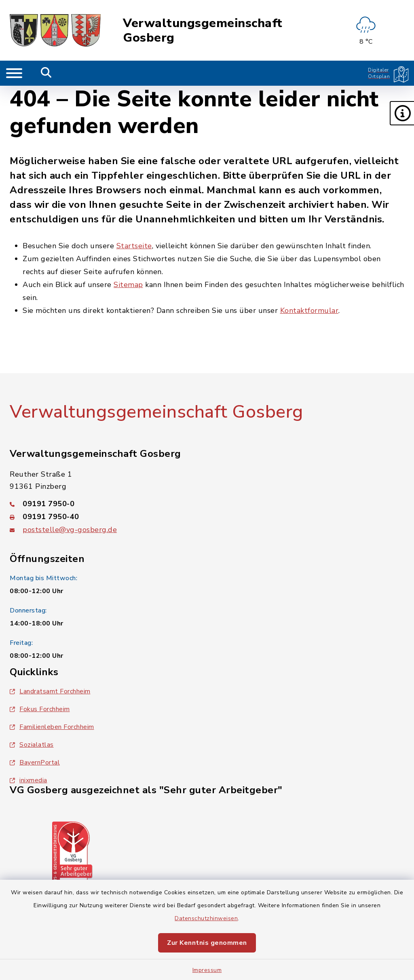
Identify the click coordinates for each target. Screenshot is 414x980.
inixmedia (29, 780)
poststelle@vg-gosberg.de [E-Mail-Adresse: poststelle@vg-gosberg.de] (70, 530)
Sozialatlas (32, 745)
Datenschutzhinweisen (206, 918)
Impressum (207, 970)
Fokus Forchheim (40, 709)
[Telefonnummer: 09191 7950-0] (207, 504)
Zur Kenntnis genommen (207, 943)
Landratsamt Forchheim (50, 691)
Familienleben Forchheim (52, 727)
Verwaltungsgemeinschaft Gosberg (203, 31)
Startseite (134, 246)
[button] (402, 113)
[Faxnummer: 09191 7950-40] (207, 517)
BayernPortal (35, 762)
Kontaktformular (309, 310)
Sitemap (128, 285)
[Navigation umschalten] (14, 73)
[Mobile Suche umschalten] (46, 73)
